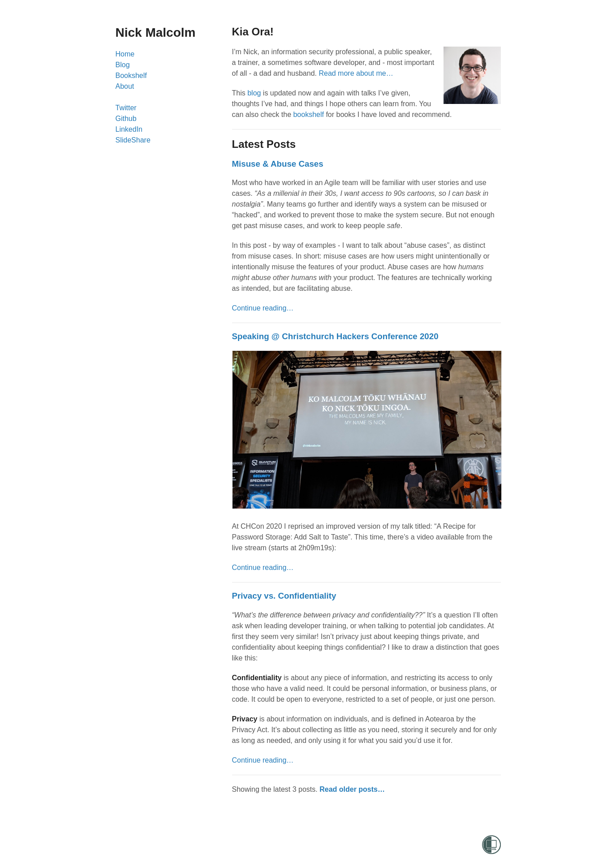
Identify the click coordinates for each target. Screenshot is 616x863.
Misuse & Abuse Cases (278, 164)
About (125, 86)
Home (125, 54)
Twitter (126, 108)
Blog (123, 65)
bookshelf (308, 114)
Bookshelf (131, 76)
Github (126, 119)
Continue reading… (263, 308)
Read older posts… (352, 789)
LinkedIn (129, 129)
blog (254, 93)
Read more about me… (356, 73)
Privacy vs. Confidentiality (284, 596)
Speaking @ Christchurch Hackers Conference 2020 (335, 336)
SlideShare (133, 140)
